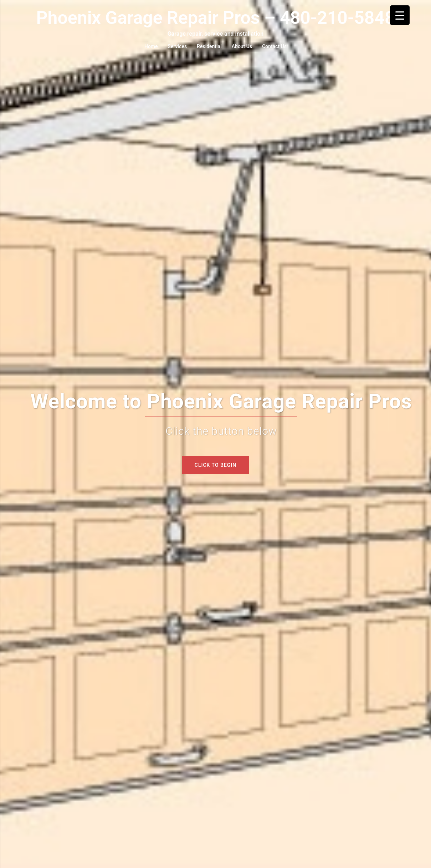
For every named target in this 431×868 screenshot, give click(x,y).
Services (178, 46)
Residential (209, 46)
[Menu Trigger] (400, 15)
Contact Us (274, 46)
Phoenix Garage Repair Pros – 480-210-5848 (216, 18)
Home (151, 46)
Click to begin (215, 465)
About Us (242, 46)
